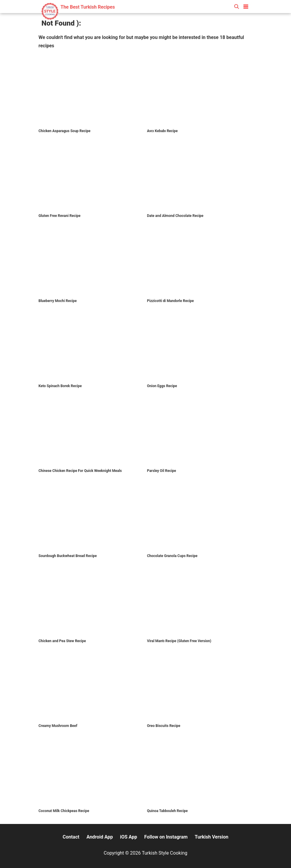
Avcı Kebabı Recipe (162, 131)
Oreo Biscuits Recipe (164, 726)
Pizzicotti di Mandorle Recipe (171, 301)
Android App (100, 837)
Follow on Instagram (166, 837)
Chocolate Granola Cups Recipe (172, 556)
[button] (246, 5)
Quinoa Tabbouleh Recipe (167, 811)
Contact (71, 837)
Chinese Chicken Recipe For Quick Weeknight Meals (80, 471)
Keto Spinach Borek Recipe (60, 386)
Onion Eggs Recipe (162, 386)
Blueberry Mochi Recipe (58, 301)
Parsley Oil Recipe (162, 471)
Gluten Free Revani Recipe (60, 216)
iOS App (129, 837)
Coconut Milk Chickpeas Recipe (64, 811)
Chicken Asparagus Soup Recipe (65, 131)
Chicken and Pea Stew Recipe (62, 641)
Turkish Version (211, 837)
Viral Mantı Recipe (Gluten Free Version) (179, 641)
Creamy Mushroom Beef (58, 726)
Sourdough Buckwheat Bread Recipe (68, 556)
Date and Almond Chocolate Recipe (175, 216)
